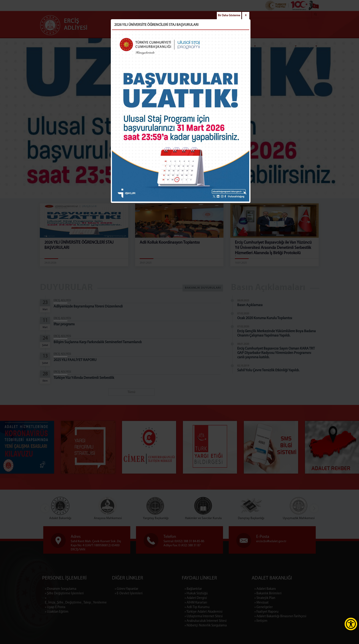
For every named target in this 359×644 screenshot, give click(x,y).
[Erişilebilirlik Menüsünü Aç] (351, 624)
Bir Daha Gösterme (229, 16)
